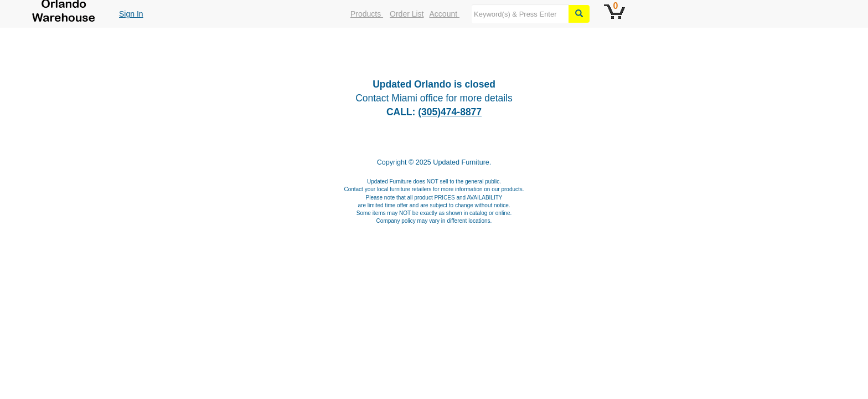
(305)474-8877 (450, 112)
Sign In (131, 14)
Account (445, 14)
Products (367, 14)
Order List (407, 14)
